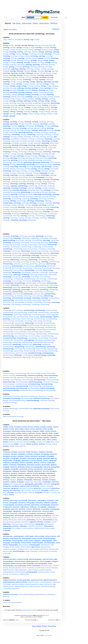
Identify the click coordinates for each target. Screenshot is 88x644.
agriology (6, 124)
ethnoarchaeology (49, 323)
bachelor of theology (9, 375)
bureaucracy (30, 467)
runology (6, 101)
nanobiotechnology (9, 386)
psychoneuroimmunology (11, 390)
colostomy (29, 454)
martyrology (45, 175)
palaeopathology (27, 342)
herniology (6, 167)
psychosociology (8, 355)
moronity (43, 463)
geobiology (42, 264)
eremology (6, 154)
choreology (31, 139)
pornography (14, 458)
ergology (6, 62)
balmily (5, 442)
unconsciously (38, 469)
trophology (27, 112)
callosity (29, 473)
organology (7, 188)
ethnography (7, 471)
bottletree (26, 442)
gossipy (20, 438)
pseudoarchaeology (9, 353)
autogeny (52, 480)
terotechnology (19, 302)
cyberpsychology (36, 251)
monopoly (20, 456)
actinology (14, 122)
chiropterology (37, 247)
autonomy (34, 452)
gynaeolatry (18, 522)
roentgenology (8, 203)
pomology (21, 95)
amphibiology (26, 238)
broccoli (30, 427)
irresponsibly (45, 509)
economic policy (40, 568)
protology (43, 95)
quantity (6, 429)
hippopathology (8, 270)
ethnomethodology (9, 325)
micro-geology (17, 277)
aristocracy (55, 505)
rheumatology (39, 201)
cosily (44, 442)
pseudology (7, 97)
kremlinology (20, 173)
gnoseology (31, 160)
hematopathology (50, 327)
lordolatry (43, 486)
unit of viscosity (14, 574)
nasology (19, 82)
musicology (46, 179)
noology (13, 84)
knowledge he (19, 40)
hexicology (30, 167)
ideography (7, 509)
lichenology (14, 175)
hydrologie (41, 71)
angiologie (14, 126)
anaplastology (35, 238)
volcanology (14, 220)
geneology (29, 158)
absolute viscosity (46, 566)
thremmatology (52, 214)
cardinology (48, 135)
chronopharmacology (9, 317)
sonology (6, 103)
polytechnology (38, 292)
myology (26, 40)
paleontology (26, 287)
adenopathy (36, 509)
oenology (44, 184)
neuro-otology (27, 281)
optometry (6, 473)
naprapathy (14, 488)
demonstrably (7, 460)
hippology (6, 71)
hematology (31, 164)
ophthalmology (23, 186)
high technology (46, 167)
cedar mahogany (23, 545)
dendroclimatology (40, 319)
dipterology (30, 147)
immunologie (54, 169)
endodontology (45, 257)
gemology (52, 65)
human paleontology (52, 380)
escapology (28, 154)
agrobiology (40, 236)
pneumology (7, 95)
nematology (14, 182)
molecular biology (47, 384)
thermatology (43, 214)
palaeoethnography (45, 570)
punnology (43, 97)
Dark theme (48, 635)
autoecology (44, 242)
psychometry (55, 488)
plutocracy (37, 488)
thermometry (32, 458)
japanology (45, 171)
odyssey (6, 440)
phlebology (42, 90)
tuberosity (16, 507)
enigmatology (15, 260)
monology (13, 80)
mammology (7, 77)
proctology (35, 95)
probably (25, 440)
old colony (30, 488)
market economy (50, 536)
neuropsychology (19, 283)
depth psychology (42, 145)
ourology (45, 188)
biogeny (13, 482)
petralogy (54, 88)
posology (28, 95)
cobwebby (53, 438)
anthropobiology (8, 312)
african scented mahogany (26, 594)
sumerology (22, 209)
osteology (38, 188)
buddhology (27, 52)
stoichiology (36, 298)
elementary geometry (32, 584)
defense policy (22, 520)
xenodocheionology (50, 390)
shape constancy (26, 490)
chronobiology (8, 249)
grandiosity (33, 513)
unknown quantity (27, 528)
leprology (51, 173)
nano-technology (41, 279)
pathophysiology (8, 349)
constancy (37, 435)
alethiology (17, 238)
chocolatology (15, 139)
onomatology (15, 285)
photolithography (19, 551)
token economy (39, 536)
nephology (39, 82)
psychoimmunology (21, 353)
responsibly (13, 475)
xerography (7, 530)
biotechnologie (42, 245)
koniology (13, 173)
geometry (53, 454)
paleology (16, 190)
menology (35, 77)
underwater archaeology (47, 400)
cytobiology (45, 251)
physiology (14, 194)
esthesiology (17, 262)
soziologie (6, 207)
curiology (30, 143)
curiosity (29, 509)
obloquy (29, 444)
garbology (29, 65)
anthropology (39, 126)
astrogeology (16, 242)
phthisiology (44, 192)
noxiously (22, 444)
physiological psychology (41, 409)
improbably (15, 463)
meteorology (7, 277)
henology (44, 69)
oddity (49, 440)
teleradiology (7, 357)
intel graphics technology (51, 382)
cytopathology (7, 253)
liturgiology (25, 274)
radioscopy (23, 526)
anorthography (19, 515)
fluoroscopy (43, 475)
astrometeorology (21, 373)
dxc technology (17, 255)
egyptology (32, 149)
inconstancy (31, 465)
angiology (21, 126)
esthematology (7, 262)
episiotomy (38, 515)
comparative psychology (35, 375)
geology (12, 67)
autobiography (26, 538)
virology (24, 114)
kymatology (29, 173)
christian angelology (52, 315)
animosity (22, 509)
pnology (37, 40)
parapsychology (52, 287)
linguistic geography (21, 570)
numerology (14, 184)
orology (24, 86)
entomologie (38, 152)
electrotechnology (8, 323)
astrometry (22, 473)
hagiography (17, 511)
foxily (57, 442)
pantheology (31, 190)
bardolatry (6, 482)
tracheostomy (26, 511)
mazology (28, 77)
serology (34, 101)
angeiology (52, 124)
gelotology (6, 158)
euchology (41, 62)
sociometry (45, 511)
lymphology (33, 75)
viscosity (22, 463)
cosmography (46, 482)
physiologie (6, 194)
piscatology (29, 194)
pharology (13, 90)
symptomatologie (54, 298)
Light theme (40, 635)
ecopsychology (44, 255)
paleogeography (32, 572)
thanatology (24, 214)
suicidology (44, 298)
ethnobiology (25, 262)
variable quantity (24, 574)
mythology (6, 82)
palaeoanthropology (35, 386)
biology (57, 50)
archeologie (15, 128)
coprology (42, 56)
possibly (49, 427)
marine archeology (32, 332)
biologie (51, 50)
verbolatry (46, 493)
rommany (48, 444)
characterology (15, 247)
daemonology (7, 145)
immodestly (7, 486)
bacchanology (13, 132)
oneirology (6, 285)
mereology (32, 177)
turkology (47, 112)
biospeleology (27, 315)
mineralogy (7, 179)
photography (55, 467)
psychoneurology (38, 294)
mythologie (49, 80)
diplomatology (7, 255)
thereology (6, 109)
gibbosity (54, 465)
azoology (6, 132)
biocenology (16, 245)
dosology (27, 60)
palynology (23, 190)
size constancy (36, 490)
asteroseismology (43, 312)
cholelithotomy (45, 545)
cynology (34, 58)
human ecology (48, 270)
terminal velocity (20, 561)
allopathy (30, 471)
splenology (6, 105)
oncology (46, 84)
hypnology (14, 73)
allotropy (6, 480)
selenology (33, 203)
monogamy (30, 478)
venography (39, 493)
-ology (5, 40)
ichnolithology (43, 272)
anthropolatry (47, 515)
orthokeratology (8, 340)
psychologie (21, 97)
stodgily (12, 446)
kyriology (36, 173)
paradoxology (42, 287)
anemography (7, 511)
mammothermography (10, 549)
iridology (38, 171)
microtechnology (8, 279)
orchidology (51, 186)
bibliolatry (6, 518)
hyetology (6, 169)
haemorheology (55, 162)
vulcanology (23, 220)
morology (19, 80)
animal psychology (51, 310)
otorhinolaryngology (33, 400)
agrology (24, 45)
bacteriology (53, 242)
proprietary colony (37, 580)
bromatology (16, 135)
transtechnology (40, 216)
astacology (6, 130)
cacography (20, 482)
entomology (47, 152)
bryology (20, 52)
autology (12, 50)
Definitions (54, 23)
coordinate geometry (46, 582)
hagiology (6, 164)
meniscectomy (36, 511)
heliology (13, 164)
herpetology (14, 167)
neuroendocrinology (22, 386)
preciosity (16, 526)
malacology (29, 175)
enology (52, 60)
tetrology (34, 107)
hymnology (7, 73)
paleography (40, 524)
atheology (13, 130)
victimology (6, 220)
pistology (36, 92)
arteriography (16, 543)
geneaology (17, 264)
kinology (54, 73)
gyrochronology (17, 268)
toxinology (31, 216)
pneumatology (47, 194)
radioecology (27, 296)
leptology (6, 75)
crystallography (45, 505)
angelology (7, 126)
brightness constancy (17, 518)
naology (13, 82)
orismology (15, 188)
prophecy (12, 440)
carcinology (40, 135)
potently (19, 435)
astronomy (6, 454)
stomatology (54, 207)
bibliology (29, 132)
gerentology (44, 158)
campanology (31, 135)
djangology (20, 60)
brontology (13, 52)
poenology (56, 194)
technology (7, 107)
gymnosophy (38, 484)
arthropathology (37, 240)
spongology (14, 105)
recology (18, 99)
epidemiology (29, 323)
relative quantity (44, 551)
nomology (6, 84)
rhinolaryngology (28, 355)
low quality (50, 486)
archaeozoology (33, 312)
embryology (7, 152)
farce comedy (14, 484)
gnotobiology (7, 268)
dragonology (52, 147)
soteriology (27, 298)
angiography (29, 515)
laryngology (43, 173)
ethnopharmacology (33, 325)
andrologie (38, 45)
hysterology (20, 169)
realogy (12, 99)
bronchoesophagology (38, 315)
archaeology (7, 128)
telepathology (46, 300)
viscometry (54, 493)
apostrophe (42, 456)
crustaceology (51, 249)
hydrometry (38, 471)
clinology (21, 56)
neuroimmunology (34, 336)
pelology (41, 88)
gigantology (7, 160)
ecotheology (53, 255)
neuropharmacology (9, 338)
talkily (17, 446)
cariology (20, 137)
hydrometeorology (9, 382)
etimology (52, 154)
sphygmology (46, 103)
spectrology (21, 103)
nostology (26, 84)
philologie (28, 90)
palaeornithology (49, 342)
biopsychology (33, 245)
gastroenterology (16, 327)
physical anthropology (47, 388)
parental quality (54, 549)
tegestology (30, 211)
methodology (40, 177)
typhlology (54, 112)
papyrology (39, 190)
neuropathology (8, 283)
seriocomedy (53, 551)
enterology (31, 152)
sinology (47, 101)
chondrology (33, 54)
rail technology (21, 201)
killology (48, 73)
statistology (29, 207)
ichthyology (29, 73)
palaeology (52, 188)
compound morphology (30, 249)
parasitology (7, 289)
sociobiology (51, 355)
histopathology (29, 270)
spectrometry (21, 478)
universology (47, 302)
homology (20, 71)
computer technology (27, 319)
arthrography (28, 480)
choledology (23, 139)
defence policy (13, 520)
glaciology (14, 160)
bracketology (7, 135)
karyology (6, 173)
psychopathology (50, 294)
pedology (35, 88)
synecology (50, 209)
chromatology (40, 139)
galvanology (50, 156)
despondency (51, 473)
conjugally (6, 469)
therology (21, 109)
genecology (21, 158)
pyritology (6, 201)
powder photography (32, 551)
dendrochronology (36, 253)
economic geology (16, 380)
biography (28, 475)
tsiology (41, 112)
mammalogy (49, 75)
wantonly (56, 435)
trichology (20, 112)
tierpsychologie (8, 216)
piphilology (22, 194)
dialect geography (28, 563)
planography (38, 467)
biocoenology (17, 315)
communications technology (11, 396)
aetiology (35, 122)
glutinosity (10, 522)
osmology (37, 86)
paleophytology (30, 347)
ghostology (19, 67)
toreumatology (38, 302)
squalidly (6, 446)
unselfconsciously (39, 528)
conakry (54, 440)
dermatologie (53, 145)
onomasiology (53, 338)
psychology (29, 97)
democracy (34, 456)
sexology (41, 101)
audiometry (22, 503)
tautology (45, 105)
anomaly (6, 475)
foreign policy (7, 507)
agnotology (50, 122)
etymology (20, 156)
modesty (36, 427)
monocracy (6, 488)
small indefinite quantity (48, 586)
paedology (55, 86)
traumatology (50, 216)
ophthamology (33, 186)
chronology (7, 56)
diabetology (46, 253)
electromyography (41, 563)
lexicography (30, 503)
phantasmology (15, 192)
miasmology (49, 177)
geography (42, 473)
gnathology (41, 67)
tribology (13, 112)
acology (5, 45)
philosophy (21, 467)
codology (27, 56)
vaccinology (35, 218)
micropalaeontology (21, 384)
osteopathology (18, 340)
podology (14, 95)
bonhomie (32, 433)
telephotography (37, 543)
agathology (42, 122)
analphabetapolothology (10, 409)
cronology (14, 58)
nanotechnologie (52, 279)
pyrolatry (6, 490)
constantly (6, 433)
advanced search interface (29, 610)
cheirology (50, 137)
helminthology (21, 164)
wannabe (43, 427)
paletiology (34, 287)
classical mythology (22, 317)
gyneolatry (25, 522)
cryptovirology (16, 251)
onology (52, 84)
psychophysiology (48, 353)
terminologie (54, 211)
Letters (17, 620)
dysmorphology (8, 149)
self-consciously (15, 490)
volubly (28, 452)
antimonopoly (29, 536)
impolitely (6, 458)
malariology (33, 274)
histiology (55, 167)
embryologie (48, 149)
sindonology (7, 205)
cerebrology (35, 137)
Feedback (39, 626)
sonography (45, 490)
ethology (27, 62)
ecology (46, 60)
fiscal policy (39, 503)
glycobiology (51, 266)
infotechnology (53, 272)
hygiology (13, 169)
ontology (12, 86)
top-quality (18, 493)
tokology (48, 109)
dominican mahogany (18, 584)
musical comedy (37, 538)
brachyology (52, 132)
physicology (52, 192)
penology (48, 88)
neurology (55, 82)
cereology (43, 137)
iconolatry (47, 522)
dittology (14, 60)
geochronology (51, 264)
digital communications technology (13, 416)
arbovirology (20, 240)
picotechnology (28, 292)
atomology (20, 130)
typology (6, 114)
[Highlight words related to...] (14, 30)
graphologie (7, 69)
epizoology (51, 260)
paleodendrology (27, 344)
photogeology (54, 289)
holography (7, 478)
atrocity (33, 460)
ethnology (20, 62)
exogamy (6, 484)
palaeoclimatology (48, 386)
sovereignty (7, 431)
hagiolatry (33, 522)
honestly (53, 431)
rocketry (56, 427)
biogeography (13, 545)
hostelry (25, 433)
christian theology (47, 247)
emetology (15, 152)
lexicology (6, 175)
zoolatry (11, 495)
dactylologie (37, 143)
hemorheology (40, 164)
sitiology (14, 205)
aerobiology (15, 236)
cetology (12, 54)
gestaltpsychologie (29, 266)
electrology (40, 149)
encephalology (7, 257)
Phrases (35, 23)
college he (11, 40)
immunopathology (29, 329)
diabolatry (39, 520)
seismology (27, 101)
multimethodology (53, 334)
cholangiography (35, 545)
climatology (48, 139)
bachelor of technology (48, 373)
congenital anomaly (9, 580)
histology (13, 71)
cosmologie (49, 56)
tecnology (14, 107)
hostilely (24, 427)
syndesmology (30, 105)
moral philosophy (49, 543)
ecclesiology (35, 255)
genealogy (14, 158)
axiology (57, 130)
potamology (37, 197)
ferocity (35, 473)
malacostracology (8, 332)
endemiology (16, 257)
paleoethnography (20, 572)
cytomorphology (54, 251)
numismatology (52, 283)
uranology (6, 218)
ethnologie (12, 62)
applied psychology (9, 240)
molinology (22, 179)
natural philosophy (20, 566)
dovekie (56, 433)
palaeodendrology (49, 340)
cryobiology (7, 251)
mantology (14, 77)
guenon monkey (8, 444)
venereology (56, 302)
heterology (23, 167)
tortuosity (27, 505)
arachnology (54, 126)
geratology (36, 158)
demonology (23, 145)
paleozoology (51, 347)
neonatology (7, 281)
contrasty (19, 440)
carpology (56, 52)
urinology (21, 218)
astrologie (46, 48)
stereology (46, 207)
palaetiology (17, 287)
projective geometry (10, 559)
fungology (13, 65)
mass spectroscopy (17, 524)
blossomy (11, 442)
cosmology (6, 58)
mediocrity (33, 507)
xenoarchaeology (37, 357)
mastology (22, 77)
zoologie (55, 114)
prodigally (6, 467)
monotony (21, 452)
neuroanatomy (8, 536)
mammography (48, 469)
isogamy (22, 486)
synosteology (27, 300)
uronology (28, 218)
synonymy (49, 452)
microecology (35, 277)
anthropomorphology (20, 312)
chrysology (14, 56)
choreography (42, 507)
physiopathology (52, 349)
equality (6, 465)
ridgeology (48, 201)
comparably (51, 463)
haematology (45, 162)
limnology (13, 75)
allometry (21, 475)
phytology (29, 92)
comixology (31, 141)
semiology (56, 203)
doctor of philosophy (34, 566)
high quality (47, 484)
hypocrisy (54, 458)
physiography (7, 526)
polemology (15, 197)
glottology (34, 67)
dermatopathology (52, 319)
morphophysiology (41, 334)
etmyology (34, 62)
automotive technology (34, 373)
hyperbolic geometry (50, 580)
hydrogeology (16, 272)
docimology (37, 147)
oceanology (22, 184)
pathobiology (16, 289)
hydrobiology (7, 272)
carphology (48, 52)
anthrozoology (44, 238)
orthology (30, 86)
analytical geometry (40, 594)
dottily (52, 442)
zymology (12, 116)
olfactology (51, 184)
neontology (22, 182)
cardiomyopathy (19, 536)
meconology (7, 177)
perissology (6, 192)
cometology (23, 141)
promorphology (17, 199)
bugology (35, 52)
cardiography (41, 500)
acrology (11, 45)
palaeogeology (17, 342)
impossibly (29, 463)
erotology (13, 154)
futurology (42, 156)
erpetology (20, 154)
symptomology (31, 209)
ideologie (40, 169)
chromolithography (49, 538)
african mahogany (45, 561)
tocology (42, 109)
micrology (50, 77)
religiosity (37, 541)
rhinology (45, 99)
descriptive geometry (15, 568)
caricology (14, 137)
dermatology (7, 147)
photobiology (44, 289)
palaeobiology (39, 340)
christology (48, 54)
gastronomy (26, 460)
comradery (23, 458)
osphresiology (53, 285)
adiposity (54, 503)
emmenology (23, 152)
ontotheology (24, 285)
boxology (6, 52)
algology (31, 45)
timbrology (16, 216)
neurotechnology (31, 283)
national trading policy (21, 586)
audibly (42, 431)
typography (53, 460)
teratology (46, 211)
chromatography (8, 515)
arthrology (39, 48)
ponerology (29, 197)
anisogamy (50, 513)
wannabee (38, 440)
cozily (48, 442)
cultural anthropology (51, 375)
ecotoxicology (28, 321)
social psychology (17, 298)
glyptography (29, 484)
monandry (46, 438)
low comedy (52, 475)
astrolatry (45, 480)
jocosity (30, 469)
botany (32, 429)
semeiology (48, 203)
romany (25, 435)
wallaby (5, 427)
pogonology (7, 197)
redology (24, 99)
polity (44, 440)
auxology (18, 50)
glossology (26, 67)
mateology (53, 175)
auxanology (50, 130)
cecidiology (6, 247)
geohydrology (7, 266)
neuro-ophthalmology (21, 336)
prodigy (50, 429)
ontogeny (14, 452)
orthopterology (44, 285)
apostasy (36, 463)
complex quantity (46, 518)
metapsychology (43, 274)
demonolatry (31, 520)
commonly (6, 435)
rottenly (54, 444)
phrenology (14, 92)
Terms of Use (52, 626)
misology (6, 80)
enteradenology (19, 323)
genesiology (25, 264)
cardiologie (55, 135)
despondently (22, 465)
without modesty (50, 528)
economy (14, 456)
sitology (53, 101)
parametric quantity (44, 572)
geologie (6, 67)
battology (38, 50)
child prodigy (37, 482)
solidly (51, 433)
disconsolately (48, 520)
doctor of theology (9, 321)
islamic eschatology (9, 384)
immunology (7, 171)
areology (30, 128)
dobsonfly (45, 433)
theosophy (10, 493)
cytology (41, 58)
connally (39, 442)
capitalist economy (33, 582)
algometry (52, 478)
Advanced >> (56, 29)
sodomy (27, 429)
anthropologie (30, 126)
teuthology (41, 107)
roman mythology (37, 296)
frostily (47, 431)
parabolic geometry (34, 586)
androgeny (13, 480)
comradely (17, 427)
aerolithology (23, 236)
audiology (35, 130)
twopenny (35, 431)
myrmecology (55, 179)
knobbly (16, 444)
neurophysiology (22, 338)
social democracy (15, 538)
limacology (22, 175)
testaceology (29, 302)
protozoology (7, 294)
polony (31, 435)
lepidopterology (41, 329)
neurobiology (36, 281)
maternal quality (34, 549)
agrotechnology (8, 238)
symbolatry (53, 490)
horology (34, 71)
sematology (41, 203)
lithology (20, 75)
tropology (35, 112)
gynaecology (28, 162)
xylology (49, 114)
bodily (22, 429)
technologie (53, 105)
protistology (26, 199)
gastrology (36, 65)
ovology (49, 86)
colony (11, 427)
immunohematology (22, 382)
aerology (18, 45)
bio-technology (7, 245)
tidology (35, 109)
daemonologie (54, 143)
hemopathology (47, 268)
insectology (24, 171)
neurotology (38, 182)
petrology (6, 90)
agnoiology (31, 236)
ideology (47, 169)
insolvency (23, 471)
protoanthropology (30, 351)
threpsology (29, 109)
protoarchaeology (42, 351)
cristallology (15, 143)
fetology (48, 62)
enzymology (56, 152)
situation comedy (23, 559)
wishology (36, 114)
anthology (6, 48)
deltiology (15, 145)
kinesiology (17, 274)
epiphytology (24, 260)
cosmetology (46, 141)
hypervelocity (35, 547)
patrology (28, 88)
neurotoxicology (43, 338)
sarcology (12, 101)
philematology (35, 289)
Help (34, 626)
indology (36, 73)
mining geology (18, 279)
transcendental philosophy (11, 589)
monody (44, 435)
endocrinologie (25, 257)
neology (32, 82)
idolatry (14, 478)
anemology (44, 124)
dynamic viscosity (16, 563)
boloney (23, 431)
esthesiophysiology (27, 398)
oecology (38, 184)
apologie (13, 48)
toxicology (24, 216)
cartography (14, 469)
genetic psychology (28, 327)
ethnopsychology (35, 262)
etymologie (13, 156)
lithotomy (36, 486)
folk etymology (8, 264)
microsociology (30, 334)
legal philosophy (45, 547)
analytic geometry (9, 582)
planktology (43, 92)
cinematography (47, 541)
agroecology (48, 236)
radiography (51, 507)
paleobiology (17, 344)
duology (40, 60)
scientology (17, 203)
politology (22, 197)
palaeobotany (44, 549)
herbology (50, 69)
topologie (54, 109)
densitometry (41, 513)
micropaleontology (34, 384)
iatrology (27, 169)
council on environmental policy (12, 602)
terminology (7, 214)
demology (47, 58)
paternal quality (8, 551)
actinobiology (7, 310)
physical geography (35, 559)
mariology (37, 175)
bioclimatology (8, 315)
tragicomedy (7, 528)
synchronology (41, 209)
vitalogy (30, 114)
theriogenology (16, 357)
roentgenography (9, 505)
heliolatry (40, 522)
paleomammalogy (8, 347)
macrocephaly (23, 500)
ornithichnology (33, 285)
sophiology (50, 205)
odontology (30, 184)
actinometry (50, 500)
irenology (31, 171)
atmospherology (35, 242)
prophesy (42, 444)
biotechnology (52, 245)
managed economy (23, 549)
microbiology (26, 277)
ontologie (6, 86)
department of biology (10, 378)
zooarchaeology (16, 304)
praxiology (52, 197)
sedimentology (48, 296)
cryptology (21, 58)
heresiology (56, 268)
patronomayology (20, 349)
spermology (29, 103)
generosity (15, 509)
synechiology (19, 300)
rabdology (6, 99)
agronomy (14, 473)
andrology (45, 45)
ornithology (23, 188)
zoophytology (32, 220)
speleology (21, 207)
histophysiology (8, 329)
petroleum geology (34, 388)
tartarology (14, 211)
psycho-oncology (17, 294)
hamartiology (37, 268)
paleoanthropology (9, 388)
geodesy (39, 458)
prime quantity (46, 488)
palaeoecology (7, 342)
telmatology (38, 211)
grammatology (7, 162)
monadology (30, 179)
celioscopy (27, 518)
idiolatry (54, 522)
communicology (18, 249)
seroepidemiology (38, 390)
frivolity (27, 456)
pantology (6, 88)
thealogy (48, 107)
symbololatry (39, 526)
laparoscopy (13, 500)
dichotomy (35, 475)
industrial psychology (35, 382)
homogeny (6, 456)
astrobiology (7, 242)
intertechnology (8, 274)
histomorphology (19, 270)
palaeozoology (7, 344)
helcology (37, 69)
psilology (14, 97)
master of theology (45, 332)
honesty (29, 431)
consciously (13, 438)
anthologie (52, 45)
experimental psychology (41, 398)
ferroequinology (45, 325)
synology (38, 105)
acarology (6, 122)
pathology (21, 88)
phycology (21, 92)
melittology (14, 177)
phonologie (50, 90)
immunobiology (18, 329)
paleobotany (7, 541)
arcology (32, 48)
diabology (15, 147)
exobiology (45, 262)
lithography (50, 456)
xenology (43, 114)
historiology (39, 270)
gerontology (52, 158)
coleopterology (15, 319)
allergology (36, 124)
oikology (32, 84)
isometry (29, 486)
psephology (50, 95)
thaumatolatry (49, 526)
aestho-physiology (17, 310)
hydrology (48, 71)
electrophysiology (40, 380)
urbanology (14, 218)
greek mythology (18, 162)
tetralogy (27, 107)
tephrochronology (8, 302)
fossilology (34, 156)
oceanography (55, 509)
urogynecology (26, 357)
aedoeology (6, 236)
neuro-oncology (17, 281)
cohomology (7, 141)
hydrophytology (26, 272)
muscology (35, 80)
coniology (38, 141)
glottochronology (41, 266)
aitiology (21, 124)
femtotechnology (54, 262)
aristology (50, 128)
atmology (6, 50)
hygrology (55, 71)
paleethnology (7, 190)
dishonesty (47, 467)
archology (25, 48)
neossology (30, 182)
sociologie (28, 205)
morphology (27, 80)
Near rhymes (17, 23)
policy (17, 429)
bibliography (13, 503)
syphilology (6, 211)
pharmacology (26, 192)
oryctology (31, 188)
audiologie (27, 130)
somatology (42, 205)
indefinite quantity (8, 570)
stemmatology (38, 207)
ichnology (22, 73)
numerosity (14, 513)
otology (43, 86)
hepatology (56, 164)
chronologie (56, 54)
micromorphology (45, 277)
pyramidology (19, 296)
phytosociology (18, 351)
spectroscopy (46, 465)
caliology (23, 135)
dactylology (45, 143)
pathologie (13, 88)
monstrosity (23, 469)
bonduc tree (19, 442)
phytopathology (18, 292)
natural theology (8, 336)
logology (26, 75)
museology (38, 179)
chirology (25, 54)
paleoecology (37, 344)
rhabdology (31, 99)
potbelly (13, 435)
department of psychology (25, 378)
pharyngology (35, 192)
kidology (42, 73)
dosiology (44, 147)
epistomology (42, 260)
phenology (21, 90)
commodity (13, 465)
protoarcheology (53, 351)
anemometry (32, 500)
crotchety (33, 438)
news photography (29, 524)
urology (19, 114)
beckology (45, 50)
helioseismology (39, 327)
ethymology (45, 154)
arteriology (28, 240)
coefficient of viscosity (10, 594)
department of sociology (46, 396)
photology (6, 92)
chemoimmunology (26, 247)
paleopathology (19, 347)
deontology (32, 145)
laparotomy (7, 524)
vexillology (51, 218)
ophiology (14, 186)
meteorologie (52, 274)
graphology (15, 69)
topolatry (25, 493)
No (38, 620)
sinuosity (6, 500)
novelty (12, 429)
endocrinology (35, 257)
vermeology (43, 218)
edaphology (24, 149)
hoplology (27, 71)
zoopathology (35, 304)
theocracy (46, 471)
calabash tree (29, 482)
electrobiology (47, 321)
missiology (14, 179)
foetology (54, 62)
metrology (43, 77)
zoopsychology (45, 304)
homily (45, 429)
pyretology (51, 199)
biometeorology (21, 375)
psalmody (39, 429)
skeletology (21, 205)
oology (18, 86)
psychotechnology (8, 296)
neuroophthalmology (47, 336)
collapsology (15, 141)
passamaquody (49, 524)
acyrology (21, 122)
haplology (23, 69)
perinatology (25, 289)
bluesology (37, 132)
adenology (28, 122)
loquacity (39, 460)
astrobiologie (55, 240)
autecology (42, 130)
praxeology (45, 197)
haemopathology (27, 268)
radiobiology (18, 355)
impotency (14, 467)
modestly (6, 438)
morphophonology (30, 279)
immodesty (15, 486)
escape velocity (28, 541)
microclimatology (8, 334)
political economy (21, 582)
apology (19, 48)
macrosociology (51, 329)
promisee (35, 444)
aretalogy (37, 128)
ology (32, 40)
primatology (7, 199)
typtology (12, 114)
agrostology (14, 124)
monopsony (7, 452)
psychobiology (28, 294)
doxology (34, 60)
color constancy (36, 518)
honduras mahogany (52, 568)
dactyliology (26, 253)
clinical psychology (46, 317)
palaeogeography (8, 572)
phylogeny (53, 471)
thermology (14, 109)
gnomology (49, 67)
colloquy (26, 438)
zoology (6, 116)
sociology (35, 205)
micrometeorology (19, 334)
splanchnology (55, 103)
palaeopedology (38, 342)
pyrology (50, 97)
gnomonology (23, 160)
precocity (45, 478)
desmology (6, 60)
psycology (36, 97)
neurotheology (41, 283)
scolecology (25, 203)
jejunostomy (35, 505)
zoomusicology (26, 304)
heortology (48, 164)
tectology (20, 107)
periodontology (31, 349)
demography (45, 454)
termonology (16, 214)
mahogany (16, 471)
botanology (44, 132)
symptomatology (9, 300)
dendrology (55, 58)
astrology (53, 48)
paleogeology (46, 344)
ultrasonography (17, 541)
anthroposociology (9, 373)
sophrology (13, 103)
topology (6, 112)
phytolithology (7, 292)
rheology (38, 99)
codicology (56, 139)
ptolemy (19, 433)
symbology (22, 105)
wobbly (31, 440)
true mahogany (17, 528)
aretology (43, 128)
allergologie (28, 124)
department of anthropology (29, 396)
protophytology (48, 292)
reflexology (30, 201)
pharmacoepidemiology (26, 409)
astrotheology (25, 242)
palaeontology (8, 287)
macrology (41, 75)
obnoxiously (23, 488)
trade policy (7, 463)
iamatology (35, 272)
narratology (7, 182)
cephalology (27, 137)
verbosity (14, 454)
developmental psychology (12, 398)
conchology (34, 56)
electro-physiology (27, 380)
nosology (19, 84)
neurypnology (47, 182)
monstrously (15, 431)
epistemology (33, 260)
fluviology (27, 156)
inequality (47, 503)
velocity (46, 460)
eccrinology (17, 149)
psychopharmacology (35, 353)
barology (25, 50)
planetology (37, 194)
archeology (23, 128)
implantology (16, 171)
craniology (54, 141)
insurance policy (26, 543)
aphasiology (53, 238)
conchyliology (42, 249)
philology (34, 90)
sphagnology (37, 103)
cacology (41, 52)
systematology (37, 300)
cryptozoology (25, 251)
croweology (23, 143)
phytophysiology (8, 351)
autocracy (38, 478)
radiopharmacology (26, 390)
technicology (22, 211)
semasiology (7, 298)
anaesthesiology (29, 310)
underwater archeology (10, 403)
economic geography (23, 580)
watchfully (22, 446)
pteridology (34, 199)
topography (21, 454)
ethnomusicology (21, 325)
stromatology (14, 209)
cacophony (42, 452)
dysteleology (26, 255)
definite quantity (25, 547)
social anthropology (40, 355)
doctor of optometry (28, 568)
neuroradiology (33, 338)
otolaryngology (29, 340)
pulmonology (43, 199)
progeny (50, 435)
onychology (6, 186)
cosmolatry (55, 482)
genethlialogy (34, 264)
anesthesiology (40, 310)
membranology (23, 177)
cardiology (6, 137)
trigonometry (25, 507)
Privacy (45, 626)
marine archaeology (20, 332)
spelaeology (14, 207)
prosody (39, 438)
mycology (42, 80)
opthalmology (42, 186)
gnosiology (39, 160)
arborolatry (55, 515)
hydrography (55, 484)
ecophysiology (19, 321)
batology (31, 50)
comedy (38, 433)
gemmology (44, 65)
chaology (19, 54)
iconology (34, 169)
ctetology (28, 58)
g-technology (21, 65)
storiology (6, 209)
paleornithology (41, 347)
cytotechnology (17, 253)
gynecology (36, 162)
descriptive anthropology (41, 378)
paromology (55, 190)
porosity (38, 465)
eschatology (36, 154)
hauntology (30, 69)
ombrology (39, 84)
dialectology (55, 253)
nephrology (47, 82)
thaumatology (33, 214)
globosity (21, 484)
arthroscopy (37, 480)
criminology (7, 143)
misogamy (37, 454)
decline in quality (15, 547)
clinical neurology (34, 317)
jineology (52, 171)
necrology (26, 82)
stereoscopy (19, 505)
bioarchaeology (54, 312)
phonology (46, 458)
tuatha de (31, 493)
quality (13, 433)
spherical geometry (32, 561)
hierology (37, 167)
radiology (13, 201)
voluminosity (7, 553)
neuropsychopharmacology (17, 400)
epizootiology (39, 323)
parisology (47, 190)
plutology (50, 92)
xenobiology (7, 304)
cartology (6, 54)
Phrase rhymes (44, 23)
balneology (22, 132)
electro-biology (38, 321)
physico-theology (41, 349)
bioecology (24, 245)
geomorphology (17, 266)
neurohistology (46, 281)
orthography (17, 460)
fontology (6, 65)
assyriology (46, 240)
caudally (33, 442)
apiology (47, 126)
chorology (40, 54)
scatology (19, 101)
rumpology (52, 99)
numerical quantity (33, 570)
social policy (31, 526)
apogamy (20, 480)
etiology (6, 156)
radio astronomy (48, 559)
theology (54, 107)
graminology (47, 160)
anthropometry (23, 513)
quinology (57, 97)
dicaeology (22, 147)
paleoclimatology (22, 388)
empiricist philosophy (45, 584)
